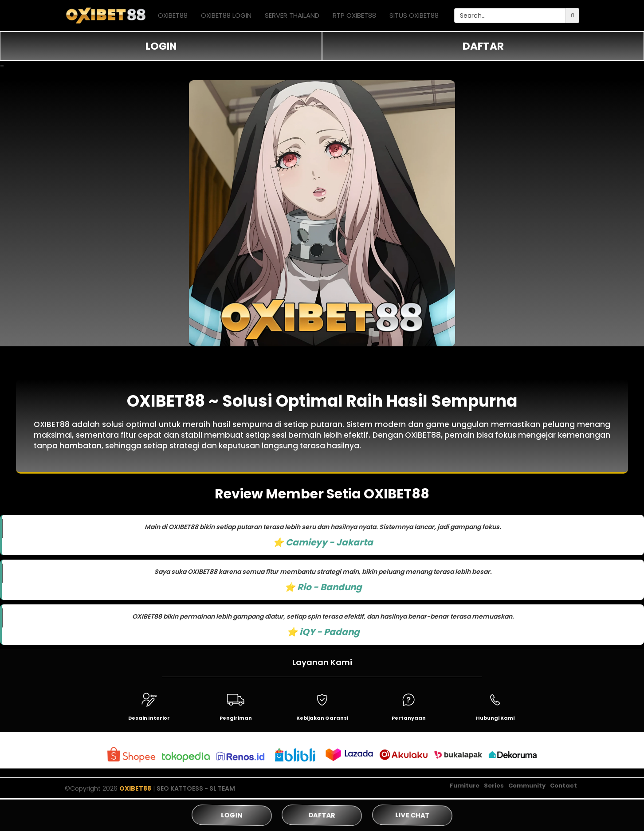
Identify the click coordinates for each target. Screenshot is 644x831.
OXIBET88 (173, 15)
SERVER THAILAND (292, 15)
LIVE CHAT (412, 815)
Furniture (465, 786)
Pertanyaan (409, 718)
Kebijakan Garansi (322, 718)
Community (527, 786)
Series (494, 786)
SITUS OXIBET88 (414, 15)
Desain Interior (149, 718)
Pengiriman (236, 718)
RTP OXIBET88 (354, 15)
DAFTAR (483, 46)
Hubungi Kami (495, 718)
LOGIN (161, 46)
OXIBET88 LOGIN (226, 15)
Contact (563, 786)
